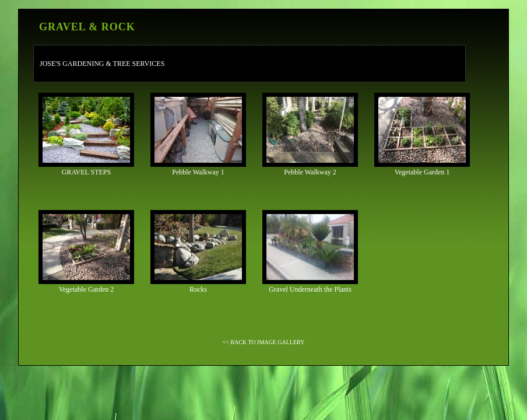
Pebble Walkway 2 (310, 134)
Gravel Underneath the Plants (310, 252)
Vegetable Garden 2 (86, 252)
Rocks (198, 252)
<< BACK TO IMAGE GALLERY (264, 342)
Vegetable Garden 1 (422, 134)
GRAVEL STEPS (86, 134)
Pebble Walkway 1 (198, 134)
